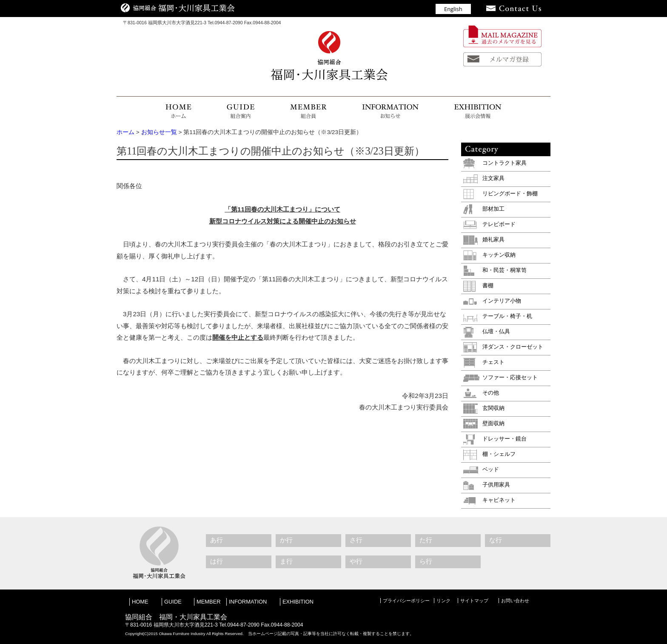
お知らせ (388, 112)
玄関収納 (493, 408)
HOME (187, 112)
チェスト (493, 362)
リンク (443, 601)
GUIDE (173, 602)
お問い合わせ (515, 601)
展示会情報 (470, 112)
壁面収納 (493, 423)
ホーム (125, 132)
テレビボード (499, 224)
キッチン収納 (499, 255)
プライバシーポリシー (406, 601)
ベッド (491, 469)
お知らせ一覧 (159, 132)
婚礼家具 (493, 239)
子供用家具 (496, 485)
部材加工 (493, 209)
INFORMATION (248, 602)
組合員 (305, 112)
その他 (491, 393)
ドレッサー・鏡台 (505, 439)
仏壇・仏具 (496, 331)
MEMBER (209, 602)
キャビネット (499, 500)
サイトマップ (474, 601)
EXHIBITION (298, 602)
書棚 (488, 285)
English (453, 9)
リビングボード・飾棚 (510, 193)
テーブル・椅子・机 (507, 316)
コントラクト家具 (505, 163)
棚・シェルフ (499, 454)
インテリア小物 (502, 301)
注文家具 (493, 178)
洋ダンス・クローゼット (513, 347)
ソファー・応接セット (510, 377)
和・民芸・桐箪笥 (505, 270)
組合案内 (240, 112)
